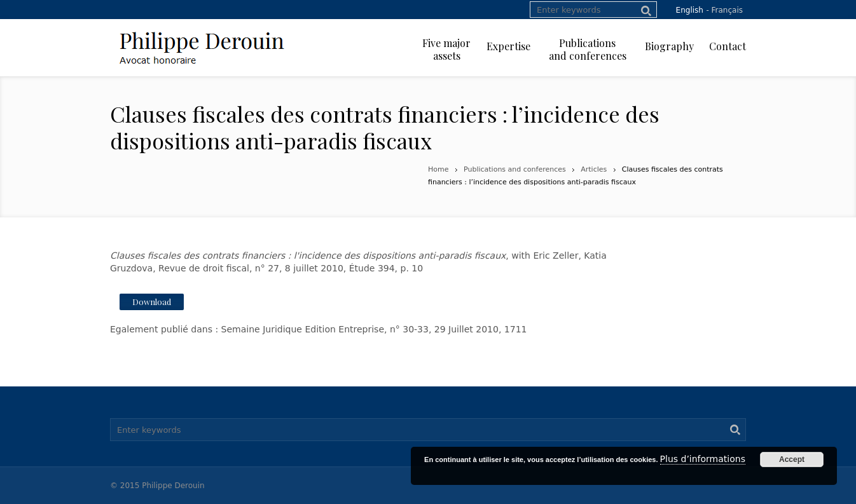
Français (727, 10)
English (690, 10)
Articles (594, 169)
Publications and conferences (515, 169)
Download (152, 302)
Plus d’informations (703, 459)
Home (438, 169)
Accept (792, 460)
